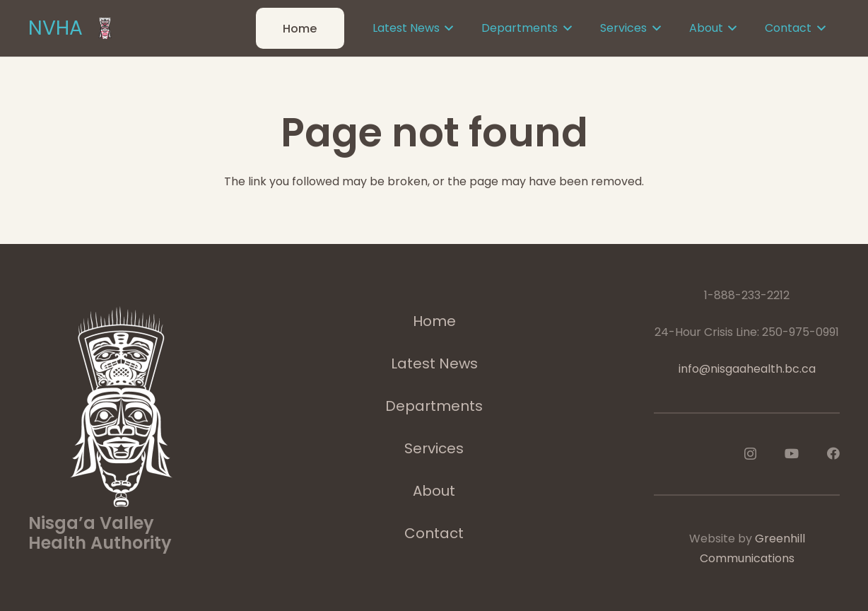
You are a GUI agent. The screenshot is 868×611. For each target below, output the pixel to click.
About (434, 491)
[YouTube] (792, 453)
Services (434, 448)
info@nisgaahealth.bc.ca (747, 369)
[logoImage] (105, 28)
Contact (434, 533)
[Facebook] (833, 453)
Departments (434, 406)
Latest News (434, 363)
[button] (447, 28)
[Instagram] (750, 454)
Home (434, 321)
